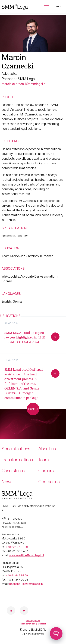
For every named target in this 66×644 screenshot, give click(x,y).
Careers (46, 471)
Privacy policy (33, 621)
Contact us (49, 482)
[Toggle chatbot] (56, 633)
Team (44, 460)
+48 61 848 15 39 (17, 576)
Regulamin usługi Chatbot (33, 624)
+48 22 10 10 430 (17, 547)
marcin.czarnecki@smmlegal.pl (24, 84)
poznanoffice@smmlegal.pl (26, 584)
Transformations (17, 460)
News (7, 482)
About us (47, 449)
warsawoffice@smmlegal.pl (27, 556)
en (58, 7)
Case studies (14, 471)
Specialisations (16, 449)
